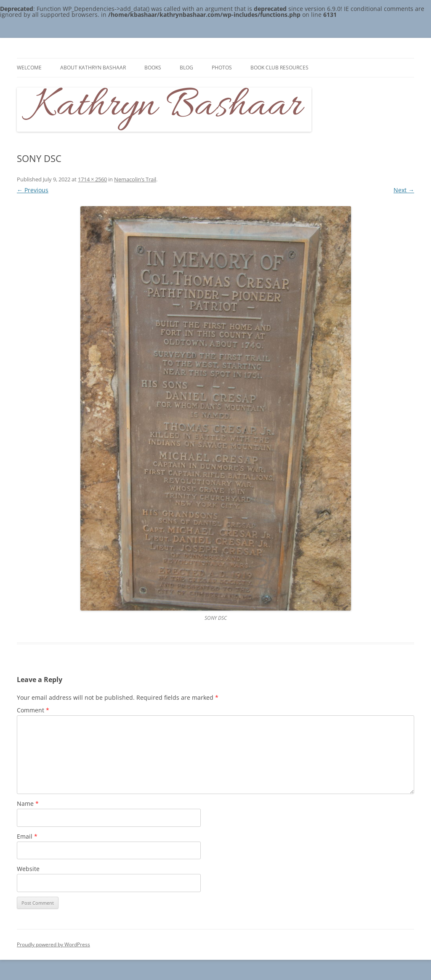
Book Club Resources (279, 68)
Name (28, 803)
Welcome (29, 68)
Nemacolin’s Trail (135, 179)
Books (153, 68)
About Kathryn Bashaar (93, 68)
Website (28, 869)
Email (27, 836)
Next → (404, 190)
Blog (186, 68)
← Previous (33, 190)
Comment (33, 710)
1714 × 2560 (92, 179)
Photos (222, 68)
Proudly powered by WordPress (53, 944)
